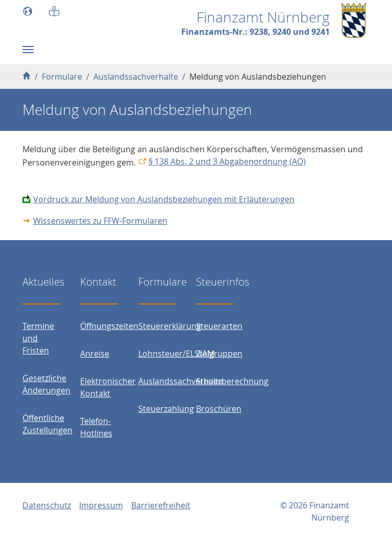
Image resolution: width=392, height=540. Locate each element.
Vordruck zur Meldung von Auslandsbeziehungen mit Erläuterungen (164, 199)
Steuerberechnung (232, 381)
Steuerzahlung (166, 409)
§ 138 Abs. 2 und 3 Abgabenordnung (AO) (227, 161)
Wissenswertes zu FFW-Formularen (100, 221)
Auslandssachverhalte (181, 381)
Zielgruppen (219, 354)
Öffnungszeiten (109, 326)
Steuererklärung (170, 326)
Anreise (95, 354)
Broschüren (219, 409)
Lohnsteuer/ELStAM (176, 354)
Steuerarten (219, 326)
